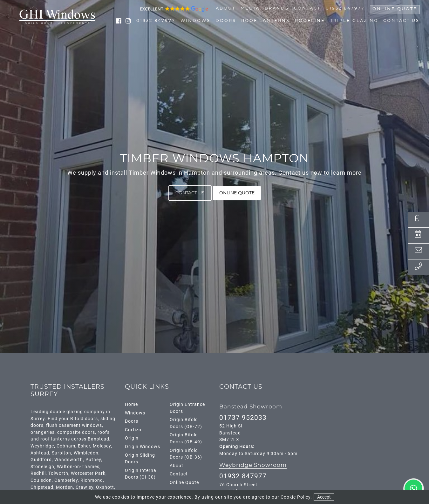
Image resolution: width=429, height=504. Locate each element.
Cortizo (133, 430)
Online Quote (395, 9)
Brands (277, 9)
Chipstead (42, 487)
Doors (226, 21)
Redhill (38, 473)
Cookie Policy (296, 497)
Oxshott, (106, 487)
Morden (65, 487)
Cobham (66, 446)
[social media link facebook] (119, 22)
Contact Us (401, 21)
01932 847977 (345, 9)
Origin (132, 438)
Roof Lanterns (266, 21)
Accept (324, 497)
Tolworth (58, 473)
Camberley (66, 480)
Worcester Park (88, 473)
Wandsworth (69, 460)
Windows (195, 21)
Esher (84, 446)
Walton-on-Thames (78, 467)
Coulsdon (41, 480)
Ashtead (40, 453)
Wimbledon (86, 453)
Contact (307, 9)
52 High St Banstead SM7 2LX (231, 433)
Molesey (102, 446)
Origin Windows (143, 447)
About (226, 9)
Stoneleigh (42, 467)
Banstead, (99, 439)
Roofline (310, 21)
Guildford (41, 460)
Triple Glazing (354, 21)
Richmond (92, 480)
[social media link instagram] (128, 22)
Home (131, 404)
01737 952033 (243, 418)
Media (250, 9)
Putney (93, 460)
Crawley (85, 487)
